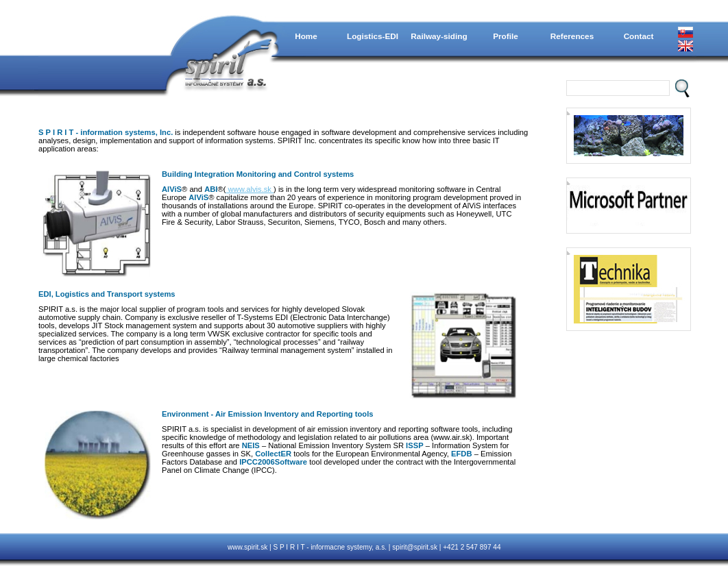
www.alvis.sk (250, 189)
